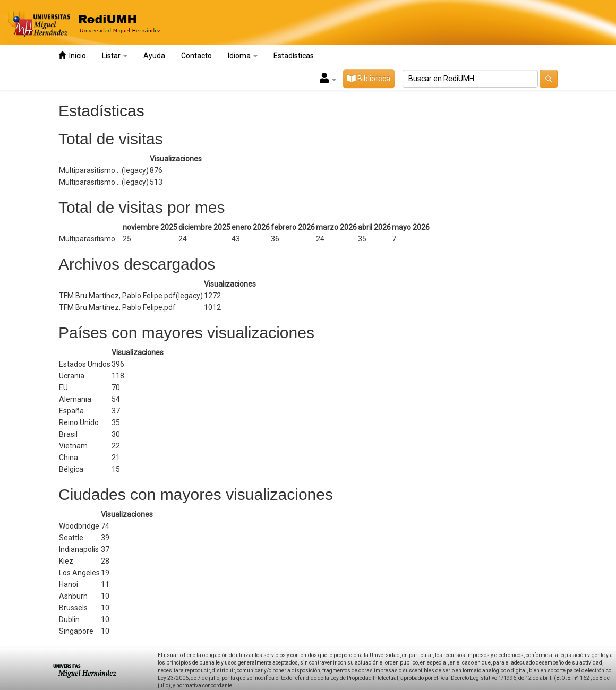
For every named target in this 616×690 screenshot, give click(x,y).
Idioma (243, 56)
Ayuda (154, 56)
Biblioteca (369, 79)
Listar (115, 56)
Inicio (72, 55)
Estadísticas (294, 56)
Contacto (196, 56)
